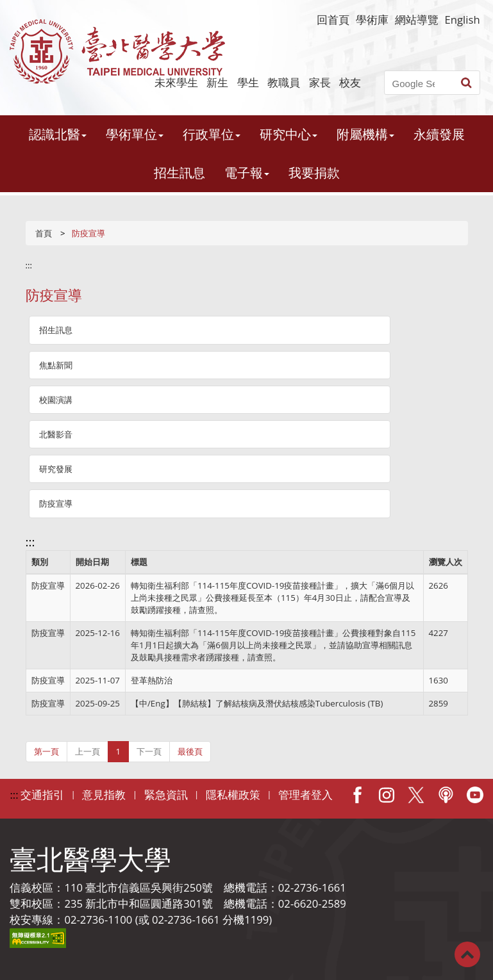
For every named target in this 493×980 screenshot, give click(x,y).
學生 (248, 82)
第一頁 (46, 751)
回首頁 (333, 20)
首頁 (44, 233)
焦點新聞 (56, 365)
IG (387, 795)
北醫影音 (56, 434)
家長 (320, 82)
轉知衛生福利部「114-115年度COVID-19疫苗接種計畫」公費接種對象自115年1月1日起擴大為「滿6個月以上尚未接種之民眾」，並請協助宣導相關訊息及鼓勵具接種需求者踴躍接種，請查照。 (273, 645)
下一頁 (149, 751)
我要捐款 (314, 173)
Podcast (446, 795)
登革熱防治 (152, 680)
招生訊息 (180, 173)
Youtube (475, 795)
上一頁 (88, 751)
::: (29, 265)
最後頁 (190, 751)
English (463, 20)
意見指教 (104, 795)
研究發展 (56, 469)
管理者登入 (305, 795)
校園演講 (56, 400)
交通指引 (42, 795)
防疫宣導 (56, 503)
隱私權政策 (233, 795)
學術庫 (372, 20)
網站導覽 (417, 20)
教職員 (284, 82)
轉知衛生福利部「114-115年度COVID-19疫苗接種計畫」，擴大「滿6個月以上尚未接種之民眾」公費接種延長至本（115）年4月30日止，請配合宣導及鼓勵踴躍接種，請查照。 (272, 598)
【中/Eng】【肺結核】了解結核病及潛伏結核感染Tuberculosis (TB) (257, 703)
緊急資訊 (166, 795)
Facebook (357, 795)
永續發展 (439, 134)
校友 (350, 82)
